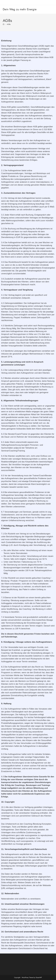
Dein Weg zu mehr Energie (20, 9)
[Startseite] (4, 24)
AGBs (9, 24)
